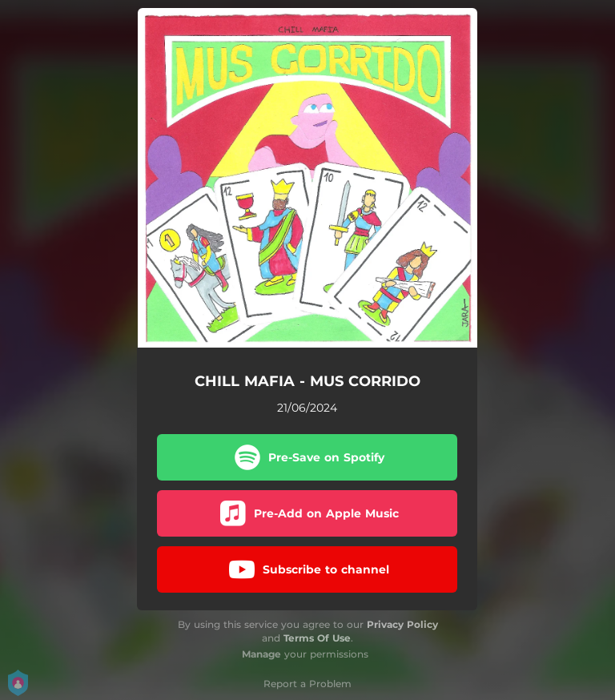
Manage (261, 654)
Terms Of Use (317, 638)
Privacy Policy (402, 624)
